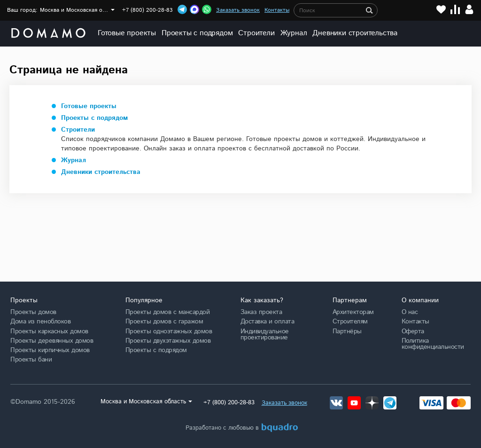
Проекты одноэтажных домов (169, 331)
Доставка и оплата (268, 322)
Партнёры (347, 331)
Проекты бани (31, 360)
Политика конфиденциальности (433, 344)
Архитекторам (353, 312)
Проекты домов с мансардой (168, 312)
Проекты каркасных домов (49, 331)
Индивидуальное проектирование (265, 334)
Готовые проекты (127, 33)
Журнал (294, 33)
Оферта (413, 331)
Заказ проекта (261, 312)
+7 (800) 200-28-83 (147, 10)
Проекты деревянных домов (52, 341)
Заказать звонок (238, 10)
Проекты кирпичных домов (50, 350)
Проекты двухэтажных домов (168, 341)
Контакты (277, 10)
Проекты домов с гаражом (164, 322)
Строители (256, 33)
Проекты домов (33, 312)
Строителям (350, 322)
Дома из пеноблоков (40, 322)
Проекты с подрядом (197, 33)
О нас (410, 312)
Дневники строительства (355, 33)
